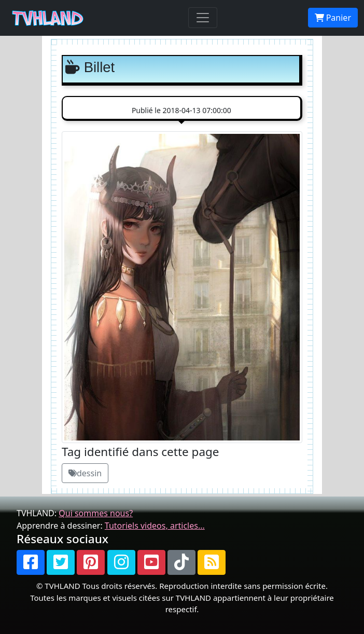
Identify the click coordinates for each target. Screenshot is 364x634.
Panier (333, 18)
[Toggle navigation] (203, 18)
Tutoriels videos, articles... (155, 526)
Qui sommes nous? (96, 513)
